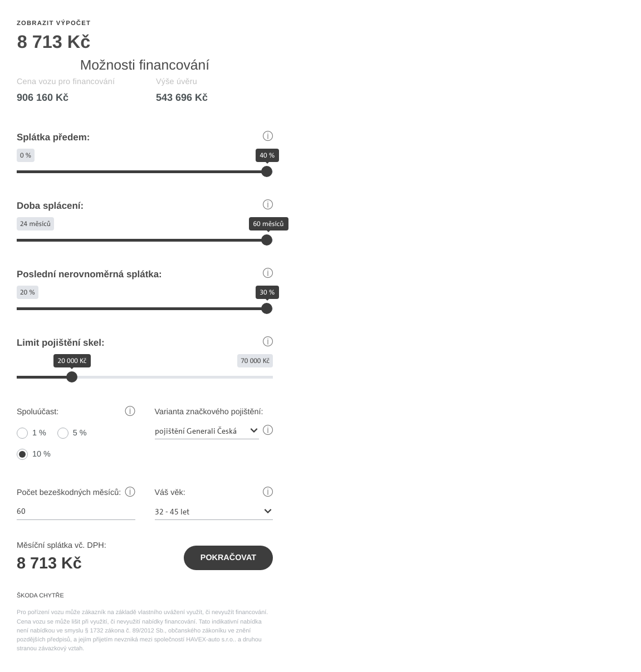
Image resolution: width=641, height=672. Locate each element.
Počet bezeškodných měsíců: (69, 493)
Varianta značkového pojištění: (209, 412)
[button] (268, 137)
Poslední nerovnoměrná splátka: (89, 274)
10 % (41, 454)
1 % (39, 433)
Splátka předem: (53, 137)
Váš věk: (170, 493)
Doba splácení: (50, 206)
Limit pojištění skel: (61, 343)
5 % (80, 433)
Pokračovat (228, 558)
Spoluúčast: (38, 412)
